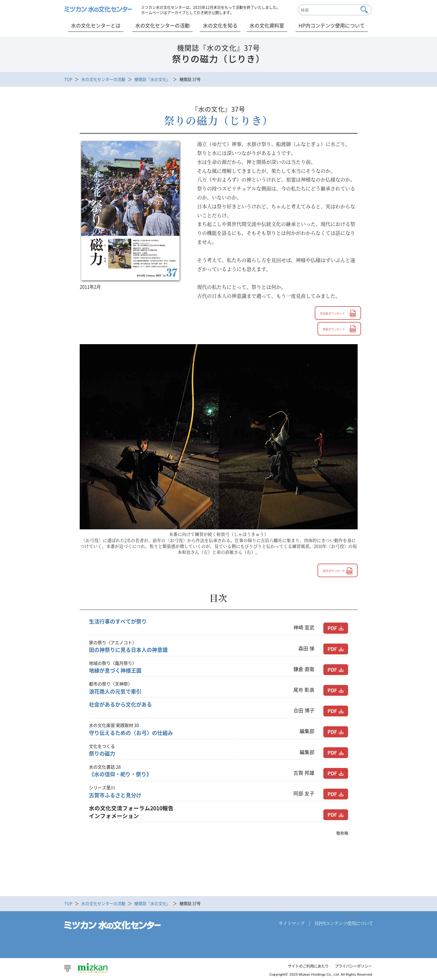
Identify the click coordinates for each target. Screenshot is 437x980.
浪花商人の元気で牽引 (117, 692)
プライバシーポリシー (352, 967)
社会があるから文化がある (122, 705)
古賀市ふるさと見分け (117, 796)
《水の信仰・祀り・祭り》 (122, 775)
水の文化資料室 (267, 25)
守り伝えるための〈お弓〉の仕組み (133, 733)
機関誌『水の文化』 (152, 79)
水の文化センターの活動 (162, 25)
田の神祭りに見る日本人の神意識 (131, 650)
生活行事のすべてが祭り (120, 622)
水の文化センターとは (96, 25)
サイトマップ (292, 924)
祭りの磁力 (103, 754)
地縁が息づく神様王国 (117, 671)
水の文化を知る (220, 25)
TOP (68, 79)
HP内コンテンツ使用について (332, 25)
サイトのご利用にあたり (303, 967)
